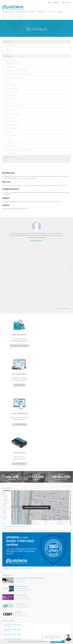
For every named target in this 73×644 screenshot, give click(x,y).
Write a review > (66, 246)
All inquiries (49, 589)
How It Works (32, 12)
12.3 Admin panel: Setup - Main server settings (19, 150)
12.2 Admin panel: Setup (13, 146)
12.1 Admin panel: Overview (13, 143)
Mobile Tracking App (7, 593)
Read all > (59, 246)
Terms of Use (30, 634)
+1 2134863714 (54, 3)
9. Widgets (9, 132)
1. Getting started (11, 60)
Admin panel (9, 49)
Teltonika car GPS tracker (8, 613)
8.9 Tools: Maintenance (12, 121)
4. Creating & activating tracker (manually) (17, 70)
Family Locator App (7, 596)
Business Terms (51, 634)
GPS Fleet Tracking (7, 601)
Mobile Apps (41, 12)
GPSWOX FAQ (6, 590)
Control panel (10, 52)
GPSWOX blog (6, 587)
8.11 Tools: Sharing (11, 128)
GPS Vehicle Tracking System (9, 599)
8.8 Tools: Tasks (10, 117)
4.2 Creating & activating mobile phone (16, 78)
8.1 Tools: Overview (11, 92)
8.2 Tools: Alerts (10, 96)
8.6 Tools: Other (10, 110)
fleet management (18, 532)
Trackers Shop (51, 12)
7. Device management (12, 88)
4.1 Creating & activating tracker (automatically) (19, 74)
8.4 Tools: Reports (11, 103)
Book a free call (43, 596)
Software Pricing (8, 12)
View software (52, 555)
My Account (68, 3)
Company (60, 12)
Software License (40, 634)
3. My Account (10, 67)
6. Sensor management (12, 85)
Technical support (45, 582)
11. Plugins (9, 139)
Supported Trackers (20, 12)
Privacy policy (22, 634)
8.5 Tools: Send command (13, 106)
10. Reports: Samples (12, 135)
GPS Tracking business (8, 604)
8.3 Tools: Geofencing (12, 99)
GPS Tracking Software (12, 45)
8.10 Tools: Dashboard (12, 125)
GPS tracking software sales (49, 575)
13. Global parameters (12, 153)
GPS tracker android (7, 607)
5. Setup (8, 81)
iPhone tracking (6, 610)
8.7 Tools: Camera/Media (13, 114)
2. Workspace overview (12, 63)
